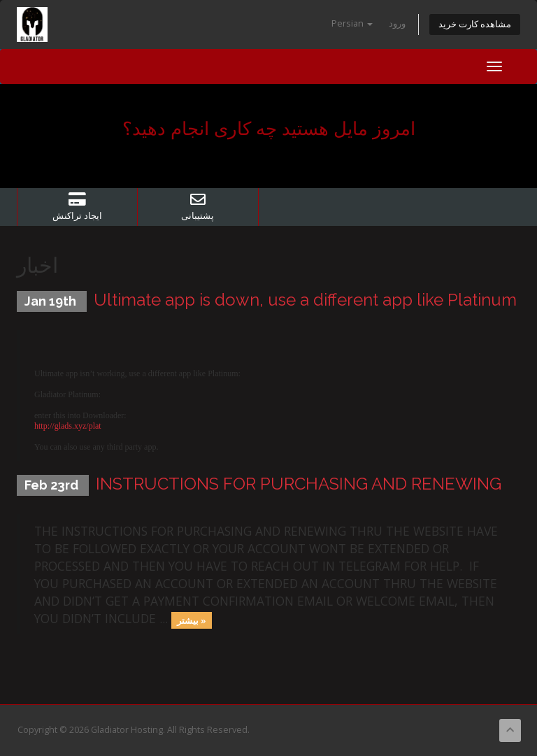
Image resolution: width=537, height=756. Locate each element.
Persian (352, 23)
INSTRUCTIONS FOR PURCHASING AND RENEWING (299, 484)
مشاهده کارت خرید (475, 24)
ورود (397, 23)
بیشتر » (192, 620)
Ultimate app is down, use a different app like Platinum (305, 300)
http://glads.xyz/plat (68, 426)
